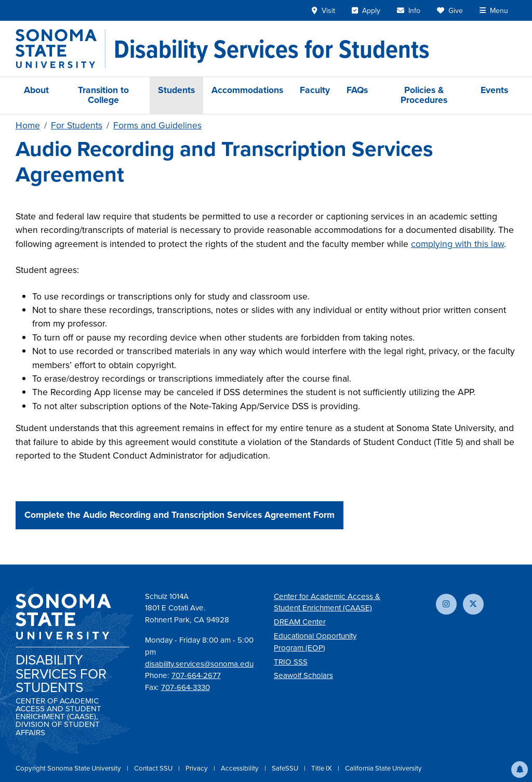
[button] (520, 770)
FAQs (357, 90)
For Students (77, 125)
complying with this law (457, 244)
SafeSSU (286, 768)
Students (176, 90)
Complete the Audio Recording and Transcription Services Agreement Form (179, 515)
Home (28, 125)
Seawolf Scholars (303, 675)
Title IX (322, 768)
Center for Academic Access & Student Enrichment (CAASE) (327, 602)
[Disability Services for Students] (272, 49)
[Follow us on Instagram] (446, 604)
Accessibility (241, 768)
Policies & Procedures (424, 95)
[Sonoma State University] (61, 49)
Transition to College (103, 95)
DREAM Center (300, 622)
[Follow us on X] (473, 604)
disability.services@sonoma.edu (199, 664)
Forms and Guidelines (157, 125)
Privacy (197, 768)
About (36, 90)
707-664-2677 (196, 675)
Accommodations (247, 90)
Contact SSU (154, 768)
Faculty (315, 90)
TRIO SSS (291, 662)
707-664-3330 (185, 687)
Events (494, 90)
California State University (383, 768)
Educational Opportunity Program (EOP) (315, 642)
